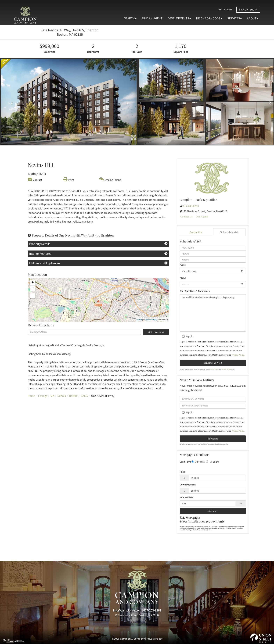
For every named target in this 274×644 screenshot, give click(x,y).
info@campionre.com (127, 610)
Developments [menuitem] (179, 18)
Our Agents (202, 217)
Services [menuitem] (235, 18)
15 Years (213, 462)
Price (182, 472)
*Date (183, 265)
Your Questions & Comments (195, 291)
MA (52, 396)
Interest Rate (186, 497)
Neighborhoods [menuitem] (209, 18)
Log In (254, 10)
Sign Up (244, 10)
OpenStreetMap (151, 320)
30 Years (198, 462)
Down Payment (188, 485)
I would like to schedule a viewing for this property (213, 313)
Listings (43, 396)
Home (31, 396)
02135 (84, 396)
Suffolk (62, 396)
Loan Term (185, 462)
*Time (183, 278)
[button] (11, 102)
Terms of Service (226, 369)
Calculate (213, 511)
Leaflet (139, 320)
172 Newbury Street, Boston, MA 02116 (137, 615)
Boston (73, 396)
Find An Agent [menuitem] (152, 18)
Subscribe (213, 439)
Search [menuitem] (130, 18)
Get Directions (156, 332)
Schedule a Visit (229, 232)
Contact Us (186, 217)
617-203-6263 (224, 9)
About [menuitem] (253, 18)
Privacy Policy (238, 355)
